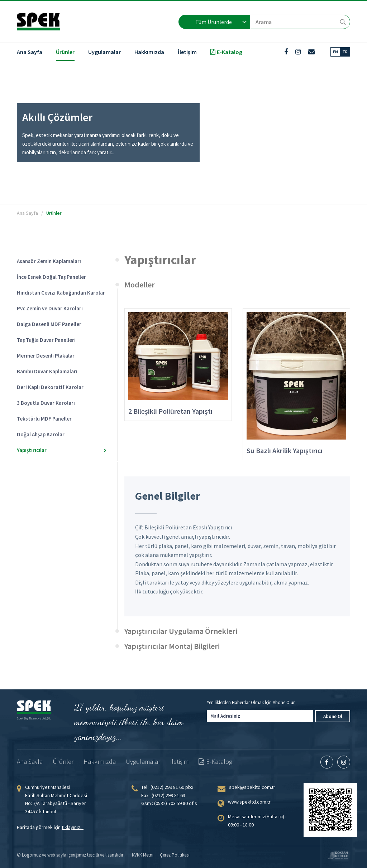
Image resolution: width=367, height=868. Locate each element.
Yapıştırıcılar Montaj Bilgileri (172, 646)
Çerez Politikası (175, 855)
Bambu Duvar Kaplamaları (59, 371)
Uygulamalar (104, 52)
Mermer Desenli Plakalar (59, 356)
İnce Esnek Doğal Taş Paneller (59, 277)
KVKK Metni (143, 855)
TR (345, 52)
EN (335, 52)
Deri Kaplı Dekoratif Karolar (59, 387)
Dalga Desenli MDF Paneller (59, 324)
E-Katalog (226, 52)
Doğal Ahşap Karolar (59, 434)
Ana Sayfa (30, 52)
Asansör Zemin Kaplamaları (59, 261)
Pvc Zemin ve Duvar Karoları (59, 308)
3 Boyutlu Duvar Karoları (59, 403)
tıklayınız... (73, 827)
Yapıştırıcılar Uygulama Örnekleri (181, 631)
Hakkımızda (149, 52)
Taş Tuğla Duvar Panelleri (59, 340)
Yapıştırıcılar (62, 450)
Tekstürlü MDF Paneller (59, 419)
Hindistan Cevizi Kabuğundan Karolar (61, 293)
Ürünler (65, 52)
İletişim (187, 52)
